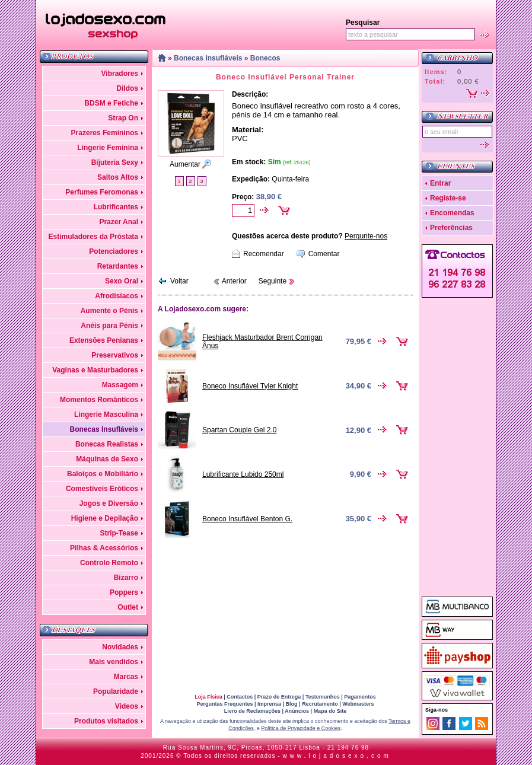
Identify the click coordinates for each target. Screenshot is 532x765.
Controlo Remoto (109, 563)
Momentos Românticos (99, 400)
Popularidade (116, 691)
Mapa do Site (330, 711)
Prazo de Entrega (279, 697)
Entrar (440, 183)
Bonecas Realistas (107, 444)
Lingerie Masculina (106, 415)
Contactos (240, 697)
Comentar (324, 254)
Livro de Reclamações (252, 711)
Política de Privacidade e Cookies (301, 728)
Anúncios (297, 711)
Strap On (123, 118)
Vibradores (120, 74)
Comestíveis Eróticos (102, 489)
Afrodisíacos (117, 296)
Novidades (120, 647)
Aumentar (185, 164)
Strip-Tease (119, 533)
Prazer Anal (119, 222)
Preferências (451, 228)
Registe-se (448, 198)
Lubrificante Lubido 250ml (243, 474)
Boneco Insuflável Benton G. (247, 519)
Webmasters (358, 704)
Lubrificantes (116, 207)
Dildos (127, 88)
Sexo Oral (122, 281)
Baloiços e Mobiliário (103, 474)
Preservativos (115, 355)
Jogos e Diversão (109, 503)
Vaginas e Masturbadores (95, 370)
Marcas (126, 677)
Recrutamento (320, 704)
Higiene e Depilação (105, 518)
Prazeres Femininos (105, 133)
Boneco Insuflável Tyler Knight (250, 386)
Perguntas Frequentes (224, 704)
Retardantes (118, 266)
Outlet (128, 607)
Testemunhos (323, 697)
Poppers (124, 592)
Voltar (179, 281)
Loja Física (208, 697)
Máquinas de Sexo (107, 459)
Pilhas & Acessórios (104, 548)
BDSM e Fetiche (111, 103)
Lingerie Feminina (108, 148)
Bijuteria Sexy (115, 162)
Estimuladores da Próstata (93, 237)
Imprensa (269, 704)
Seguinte (273, 281)
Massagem (120, 385)
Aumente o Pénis (109, 311)
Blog (292, 704)
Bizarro (126, 578)
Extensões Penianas (104, 340)
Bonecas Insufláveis (104, 429)
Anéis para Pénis (109, 326)
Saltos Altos (118, 177)
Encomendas (452, 213)
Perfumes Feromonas (102, 192)
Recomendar (264, 254)
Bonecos (265, 58)
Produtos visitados (106, 721)
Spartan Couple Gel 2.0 (239, 430)
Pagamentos (360, 697)
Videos (127, 706)
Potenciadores (114, 251)
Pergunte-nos (366, 236)
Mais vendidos (114, 662)
